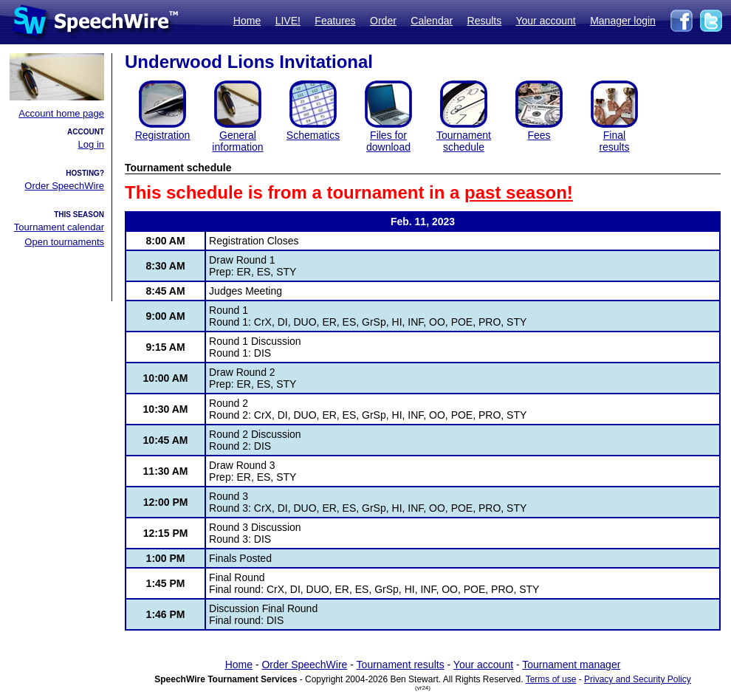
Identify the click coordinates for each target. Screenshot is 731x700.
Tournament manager (571, 665)
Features (335, 21)
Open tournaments (64, 242)
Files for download (388, 141)
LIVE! (288, 21)
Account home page (61, 113)
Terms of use (551, 679)
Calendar (432, 21)
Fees (539, 135)
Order (383, 21)
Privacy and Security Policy (638, 679)
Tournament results (401, 665)
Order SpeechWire (64, 186)
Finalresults (614, 141)
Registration (163, 135)
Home (247, 21)
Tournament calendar (59, 227)
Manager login (623, 21)
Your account (545, 21)
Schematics (313, 135)
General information (237, 141)
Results (485, 21)
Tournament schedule (464, 141)
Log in (91, 144)
